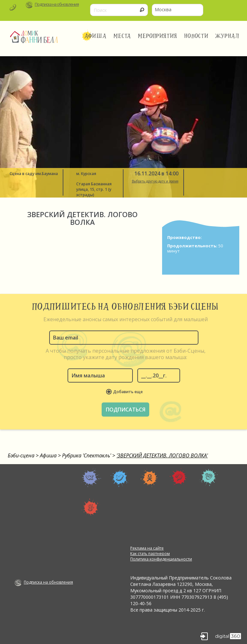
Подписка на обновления (57, 4)
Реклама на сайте (147, 548)
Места (122, 36)
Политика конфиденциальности (161, 559)
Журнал (227, 36)
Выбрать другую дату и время (155, 181)
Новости (196, 36)
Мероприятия (158, 36)
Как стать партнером (150, 554)
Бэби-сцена (21, 455)
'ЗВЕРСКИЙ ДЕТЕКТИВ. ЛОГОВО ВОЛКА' (162, 455)
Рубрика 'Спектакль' (87, 455)
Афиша (95, 36)
